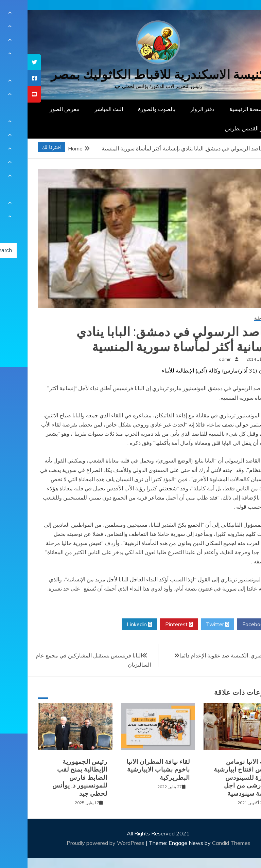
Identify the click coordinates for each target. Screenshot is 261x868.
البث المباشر (81, 109)
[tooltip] (7, 62)
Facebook (229, 625)
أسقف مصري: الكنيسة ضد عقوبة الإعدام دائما (203, 655)
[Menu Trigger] (239, 14)
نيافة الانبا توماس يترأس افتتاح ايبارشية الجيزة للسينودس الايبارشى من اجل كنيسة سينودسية (216, 778)
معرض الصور (37, 109)
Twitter (190, 625)
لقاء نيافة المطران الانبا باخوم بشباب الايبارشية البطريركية (131, 770)
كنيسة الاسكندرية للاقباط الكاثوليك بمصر (131, 75)
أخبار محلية (236, 318)
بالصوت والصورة (129, 109)
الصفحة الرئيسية (220, 109)
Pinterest (151, 625)
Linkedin (112, 625)
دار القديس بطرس (218, 128)
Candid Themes (204, 843)
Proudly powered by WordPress (79, 843)
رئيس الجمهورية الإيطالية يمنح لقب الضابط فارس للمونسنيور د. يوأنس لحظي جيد (52, 778)
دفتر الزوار (175, 109)
